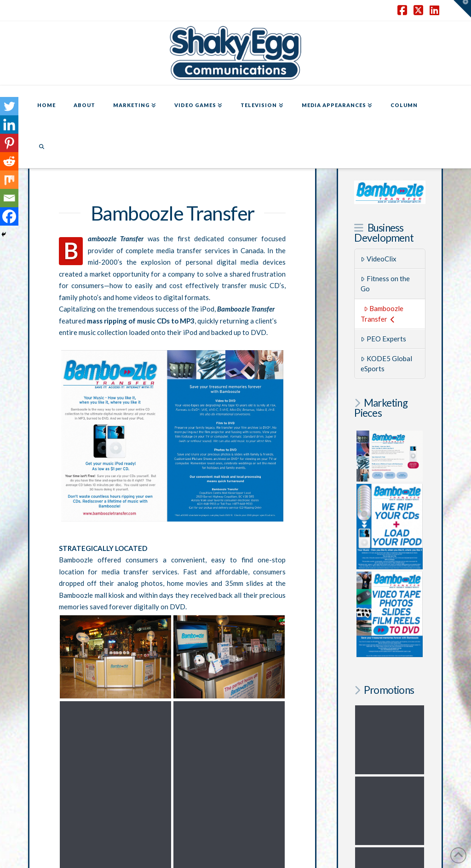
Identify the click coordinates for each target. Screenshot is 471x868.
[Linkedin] (9, 125)
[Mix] (9, 180)
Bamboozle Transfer (382, 314)
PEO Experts (383, 339)
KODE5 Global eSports (386, 364)
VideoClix (379, 259)
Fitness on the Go (385, 284)
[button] (462, 9)
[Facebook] (9, 216)
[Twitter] (9, 106)
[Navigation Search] (41, 148)
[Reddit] (9, 161)
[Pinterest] (9, 143)
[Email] (9, 198)
